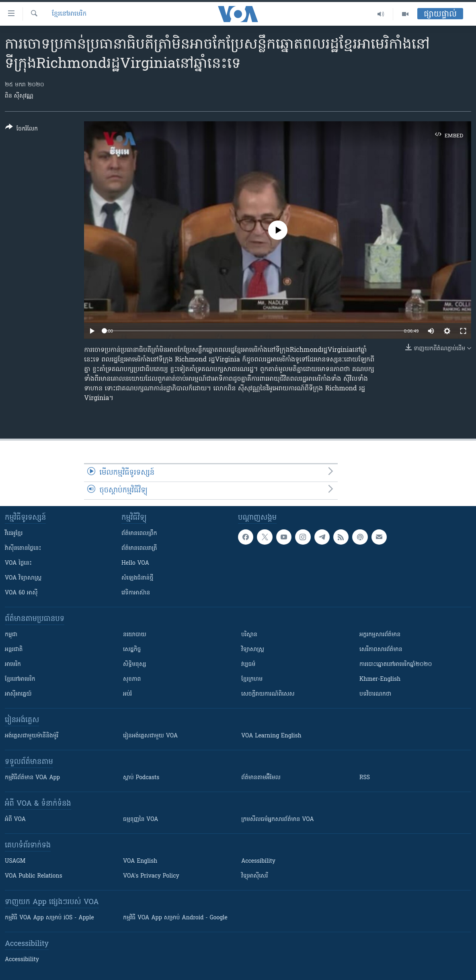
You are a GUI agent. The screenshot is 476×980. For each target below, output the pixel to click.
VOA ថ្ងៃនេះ (18, 563)
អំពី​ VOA (15, 820)
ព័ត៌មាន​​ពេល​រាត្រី (139, 548)
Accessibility (258, 861)
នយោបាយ (135, 635)
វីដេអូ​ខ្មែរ (14, 534)
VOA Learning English (271, 736)
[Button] (22, 130)
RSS (365, 778)
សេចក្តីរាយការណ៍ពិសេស (268, 694)
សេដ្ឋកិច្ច (132, 650)
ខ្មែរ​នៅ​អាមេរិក (69, 14)
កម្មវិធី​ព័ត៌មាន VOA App (32, 778)
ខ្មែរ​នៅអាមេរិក (20, 679)
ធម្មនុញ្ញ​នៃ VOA (141, 820)
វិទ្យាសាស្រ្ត (253, 650)
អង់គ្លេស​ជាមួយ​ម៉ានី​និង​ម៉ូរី (32, 736)
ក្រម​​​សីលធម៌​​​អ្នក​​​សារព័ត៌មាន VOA (278, 820)
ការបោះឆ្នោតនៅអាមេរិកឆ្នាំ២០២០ (396, 665)
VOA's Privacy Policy (151, 876)
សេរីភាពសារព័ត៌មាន (381, 650)
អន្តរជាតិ (14, 650)
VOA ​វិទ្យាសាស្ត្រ (23, 578)
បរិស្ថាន (249, 635)
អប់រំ (127, 694)
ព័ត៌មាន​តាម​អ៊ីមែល (261, 778)
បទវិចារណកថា (375, 694)
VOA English (140, 861)
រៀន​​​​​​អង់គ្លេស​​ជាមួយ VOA (150, 736)
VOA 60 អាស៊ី (21, 593)
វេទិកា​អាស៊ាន (136, 593)
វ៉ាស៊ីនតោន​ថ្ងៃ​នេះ (23, 548)
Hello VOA (135, 563)
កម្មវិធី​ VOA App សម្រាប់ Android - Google (175, 918)
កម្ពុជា (11, 635)
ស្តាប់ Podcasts (141, 778)
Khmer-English (380, 679)
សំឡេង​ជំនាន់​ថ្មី (137, 578)
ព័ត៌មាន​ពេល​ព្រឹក (139, 534)
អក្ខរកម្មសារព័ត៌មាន (380, 635)
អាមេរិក (13, 665)
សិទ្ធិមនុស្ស (135, 665)
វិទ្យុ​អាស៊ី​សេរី (254, 876)
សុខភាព (132, 679)
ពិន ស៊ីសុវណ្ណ (19, 96)
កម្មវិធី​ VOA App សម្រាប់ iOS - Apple (49, 918)
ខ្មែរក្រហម (252, 679)
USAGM (15, 861)
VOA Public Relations (34, 876)
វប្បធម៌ (248, 665)
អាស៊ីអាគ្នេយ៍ (18, 694)
